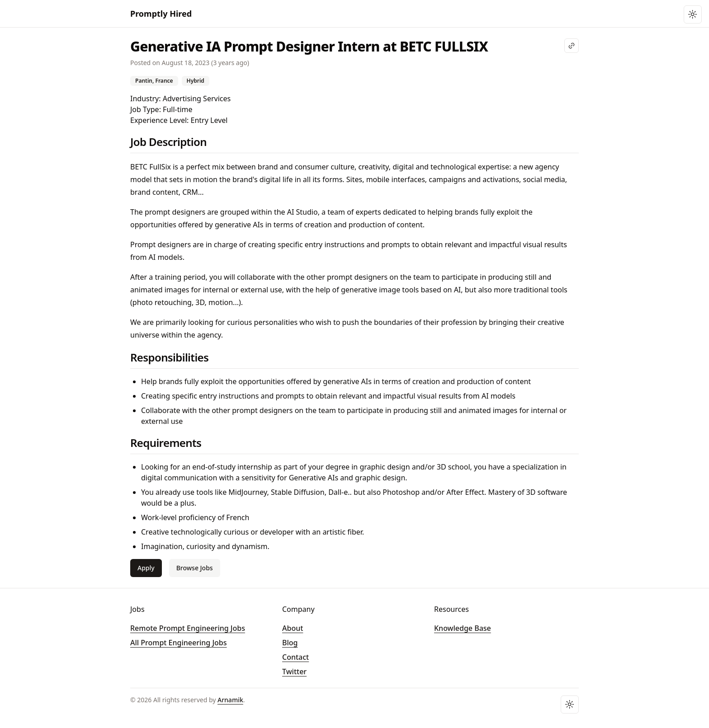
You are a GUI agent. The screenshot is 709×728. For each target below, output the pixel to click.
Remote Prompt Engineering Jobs (188, 628)
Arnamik (230, 700)
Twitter (294, 672)
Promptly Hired (161, 14)
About (293, 628)
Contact (295, 657)
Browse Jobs (195, 568)
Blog (290, 643)
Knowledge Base (463, 628)
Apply (146, 568)
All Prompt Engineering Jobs (179, 643)
